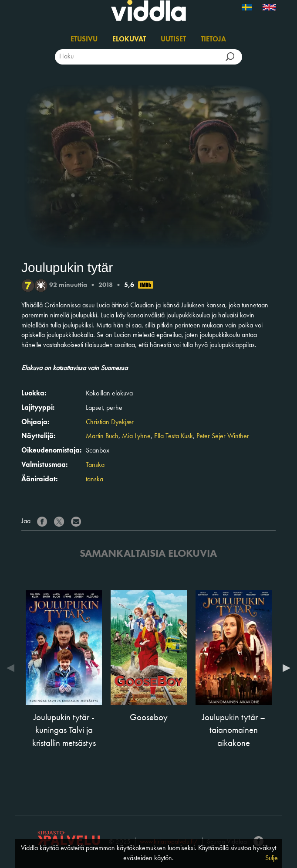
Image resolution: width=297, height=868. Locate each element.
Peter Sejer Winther (223, 436)
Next (284, 668)
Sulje (272, 858)
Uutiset (173, 40)
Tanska (95, 465)
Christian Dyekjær (110, 422)
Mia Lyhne (136, 436)
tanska (94, 480)
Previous (13, 668)
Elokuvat (129, 40)
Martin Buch (102, 436)
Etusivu (84, 40)
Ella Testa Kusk (174, 436)
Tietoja (213, 40)
